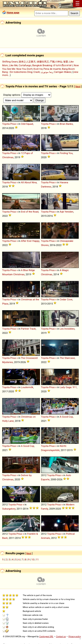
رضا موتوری (47, 72)
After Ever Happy (30, 241)
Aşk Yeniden (66, 212)
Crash (37, 72)
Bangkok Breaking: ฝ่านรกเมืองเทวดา (52, 65)
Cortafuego (25, 65)
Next (78, 86)
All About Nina (29, 182)
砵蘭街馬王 (43, 62)
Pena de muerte (52, 69)
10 (33, 560)
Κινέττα (38, 69)
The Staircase (67, 358)
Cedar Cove (66, 299)
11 (37, 560)
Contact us (61, 636)
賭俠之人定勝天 (27, 62)
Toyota (6, 124)
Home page (13, 13)
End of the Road (30, 212)
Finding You (66, 153)
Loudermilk (27, 387)
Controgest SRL (46, 636)
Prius (13, 124)
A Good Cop (66, 417)
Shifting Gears (10, 62)
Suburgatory (9, 509)
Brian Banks (66, 124)
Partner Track (28, 329)
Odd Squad (27, 124)
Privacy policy (75, 636)
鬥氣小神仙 (56, 62)
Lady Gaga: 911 (68, 387)
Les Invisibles (67, 329)
